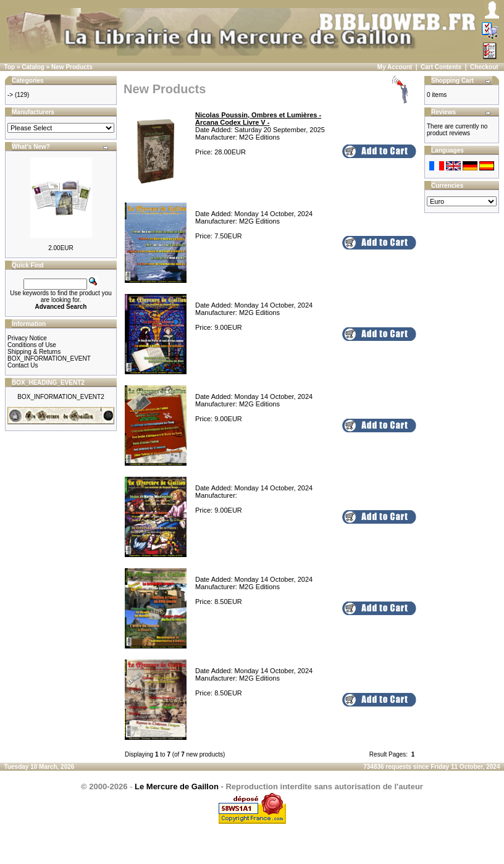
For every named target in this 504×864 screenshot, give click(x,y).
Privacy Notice (27, 338)
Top (10, 67)
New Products (72, 67)
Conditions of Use (32, 345)
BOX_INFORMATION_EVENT (49, 359)
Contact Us (23, 365)
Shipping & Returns (34, 352)
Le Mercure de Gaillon (177, 786)
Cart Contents (441, 67)
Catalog (33, 67)
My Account (395, 67)
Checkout (484, 67)
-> (10, 95)
